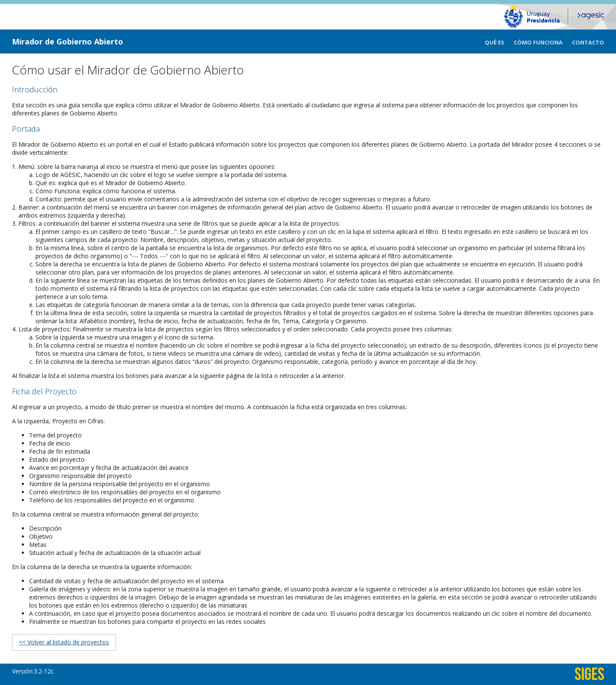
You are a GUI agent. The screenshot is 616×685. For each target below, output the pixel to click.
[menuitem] (499, 41)
